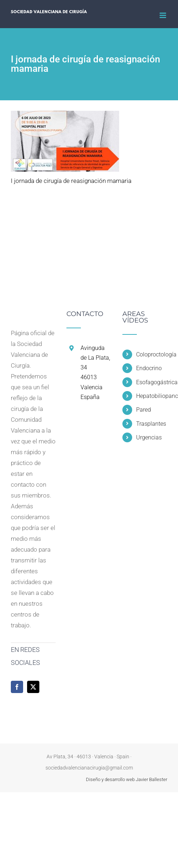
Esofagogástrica (152, 382)
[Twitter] (33, 687)
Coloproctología (152, 354)
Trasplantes (151, 424)
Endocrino (149, 368)
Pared (144, 410)
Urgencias (149, 437)
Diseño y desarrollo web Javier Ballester (127, 779)
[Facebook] (17, 687)
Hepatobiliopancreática (152, 396)
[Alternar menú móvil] (163, 15)
